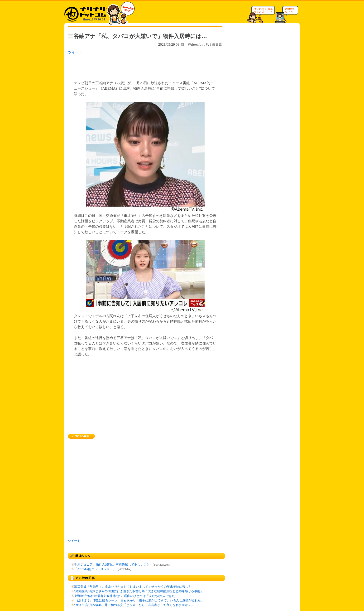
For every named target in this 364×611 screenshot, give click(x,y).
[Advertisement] (129, 66)
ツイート (75, 52)
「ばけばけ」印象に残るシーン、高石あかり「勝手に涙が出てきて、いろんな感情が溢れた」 (139, 601)
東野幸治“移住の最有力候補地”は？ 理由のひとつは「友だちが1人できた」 (126, 596)
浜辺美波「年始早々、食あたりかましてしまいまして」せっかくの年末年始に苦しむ (133, 587)
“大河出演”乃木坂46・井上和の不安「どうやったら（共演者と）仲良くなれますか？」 (134, 605)
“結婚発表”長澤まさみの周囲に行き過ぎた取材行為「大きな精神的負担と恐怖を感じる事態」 (139, 591)
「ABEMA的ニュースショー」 (95, 569)
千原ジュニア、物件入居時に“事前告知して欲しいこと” (113, 565)
